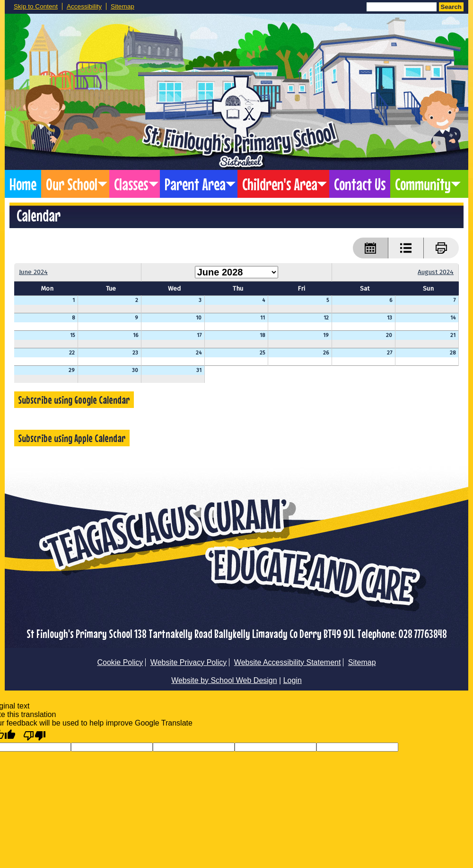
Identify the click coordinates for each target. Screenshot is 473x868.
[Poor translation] (35, 735)
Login (293, 680)
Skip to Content (36, 6)
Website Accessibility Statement (288, 662)
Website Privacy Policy (189, 662)
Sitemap (123, 6)
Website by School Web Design (224, 680)
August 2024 (436, 272)
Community (423, 184)
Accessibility (84, 6)
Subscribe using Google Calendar (74, 400)
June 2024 (33, 272)
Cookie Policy (120, 662)
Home (23, 184)
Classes (131, 184)
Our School (72, 184)
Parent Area (195, 184)
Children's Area (280, 184)
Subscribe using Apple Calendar (72, 438)
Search (451, 7)
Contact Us (360, 184)
